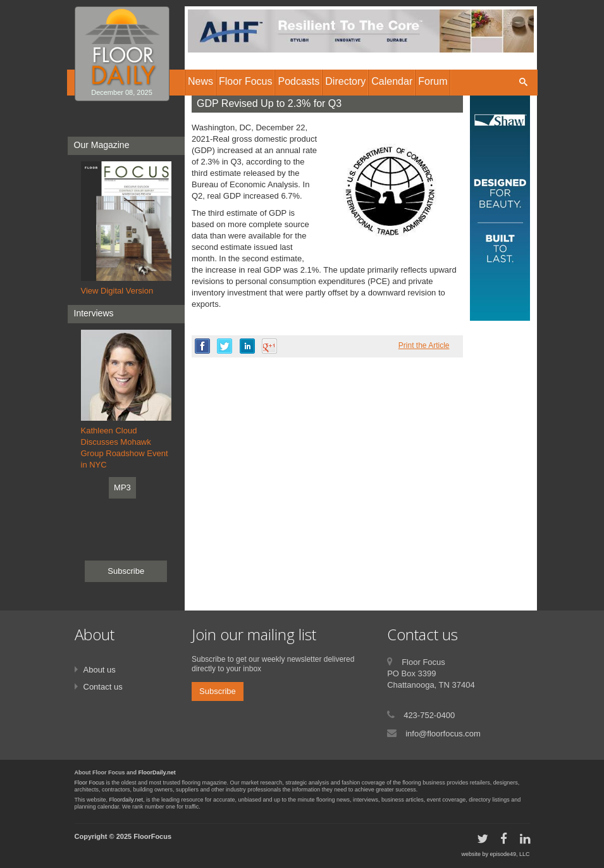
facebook (202, 346)
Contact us (103, 687)
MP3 (122, 487)
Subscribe (126, 571)
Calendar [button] (392, 81)
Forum (433, 81)
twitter (225, 346)
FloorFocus (152, 836)
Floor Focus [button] (245, 81)
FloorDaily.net (157, 772)
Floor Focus (90, 783)
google (269, 346)
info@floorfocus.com (443, 734)
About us (100, 670)
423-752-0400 (429, 715)
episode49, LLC (509, 854)
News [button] (200, 81)
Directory (345, 81)
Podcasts (299, 81)
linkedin (247, 346)
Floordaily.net (126, 800)
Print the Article (424, 345)
